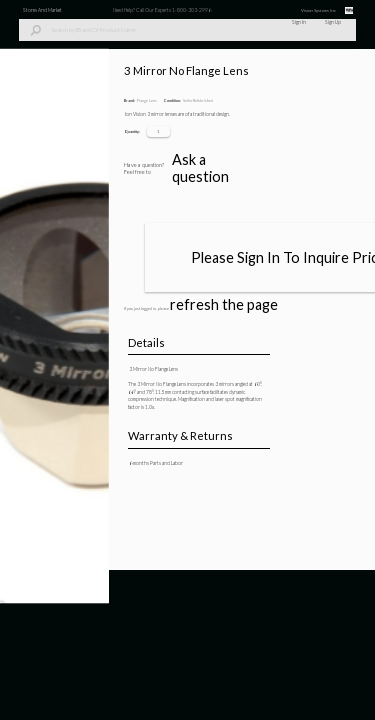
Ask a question (280, 661)
